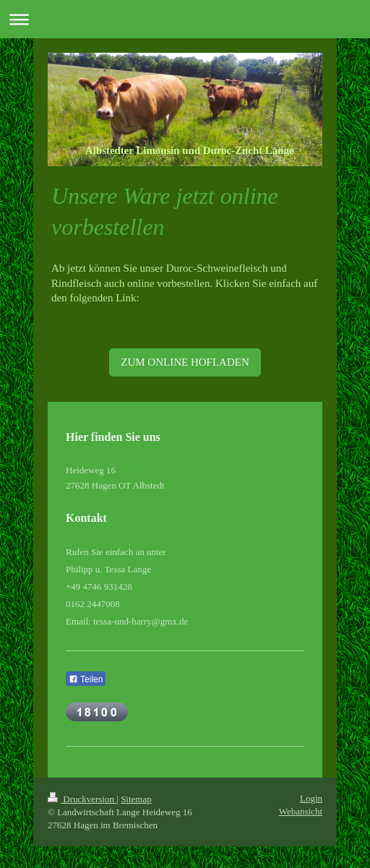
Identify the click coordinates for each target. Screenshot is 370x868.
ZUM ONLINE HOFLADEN (185, 362)
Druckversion (82, 799)
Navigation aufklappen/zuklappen (185, 19)
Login (311, 798)
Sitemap (136, 799)
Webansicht (301, 811)
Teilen (86, 679)
